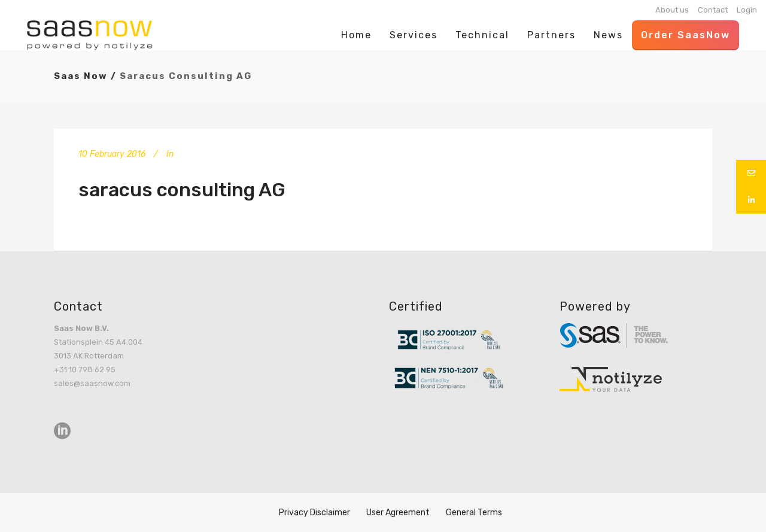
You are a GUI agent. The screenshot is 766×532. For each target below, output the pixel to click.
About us (672, 10)
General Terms (474, 513)
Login (747, 10)
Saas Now (81, 76)
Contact (713, 10)
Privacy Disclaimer (314, 513)
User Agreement (398, 513)
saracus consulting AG (182, 190)
